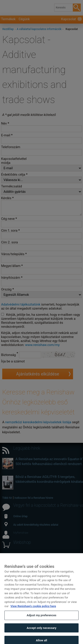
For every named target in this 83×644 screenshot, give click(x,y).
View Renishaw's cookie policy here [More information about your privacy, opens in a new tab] (33, 611)
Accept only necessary (41, 632)
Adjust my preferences (41, 620)
